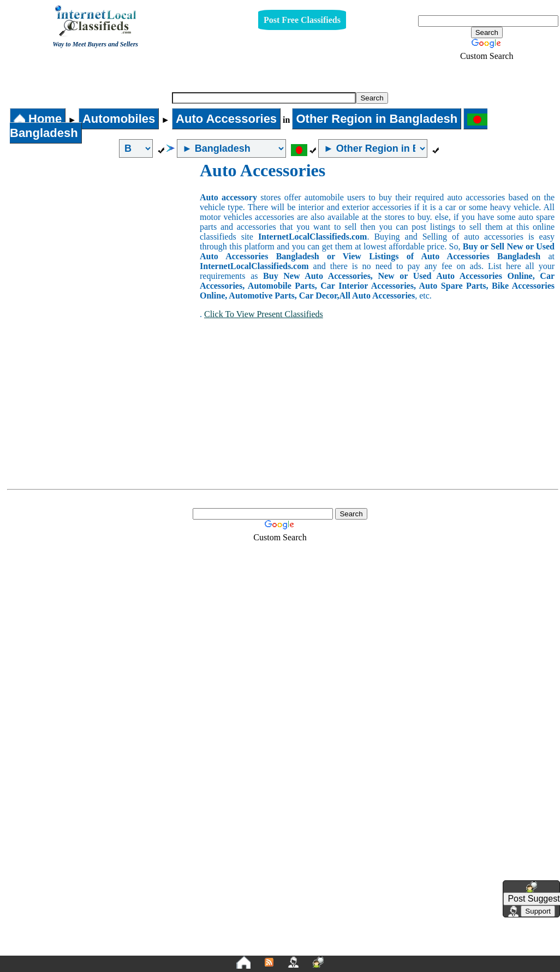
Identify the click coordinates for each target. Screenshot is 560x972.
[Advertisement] (103, 242)
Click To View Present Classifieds (264, 314)
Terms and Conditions (306, 950)
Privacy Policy (213, 950)
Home (38, 119)
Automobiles (119, 119)
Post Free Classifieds (302, 20)
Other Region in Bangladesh (377, 119)
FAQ (365, 950)
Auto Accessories (275, 74)
